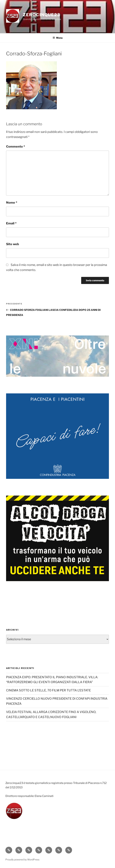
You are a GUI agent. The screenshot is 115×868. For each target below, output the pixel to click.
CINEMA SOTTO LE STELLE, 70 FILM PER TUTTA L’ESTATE (48, 690)
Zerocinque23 (42, 15)
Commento (16, 146)
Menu (58, 38)
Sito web (13, 244)
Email (11, 223)
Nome (12, 203)
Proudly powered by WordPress (22, 859)
